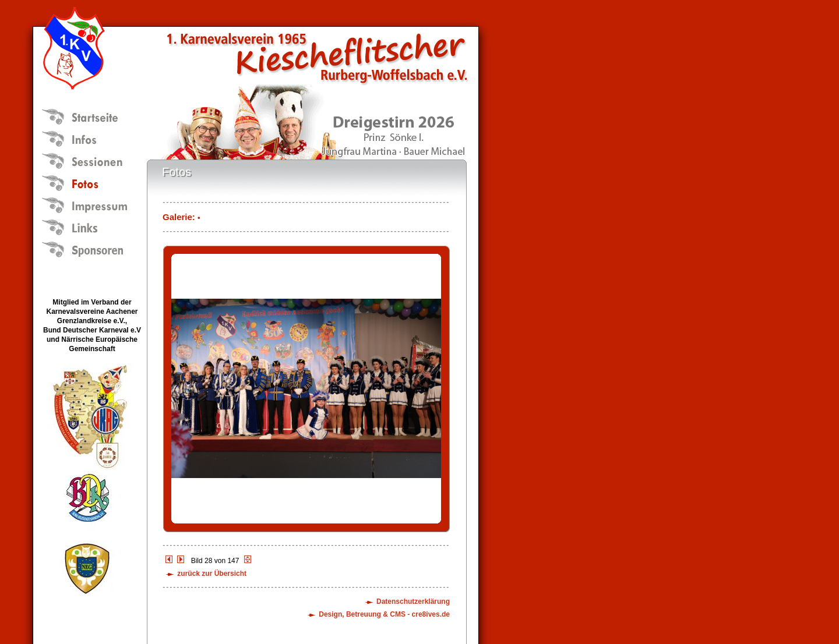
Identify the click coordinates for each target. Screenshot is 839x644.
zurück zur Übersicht (212, 574)
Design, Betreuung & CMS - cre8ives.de (384, 614)
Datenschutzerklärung (413, 601)
